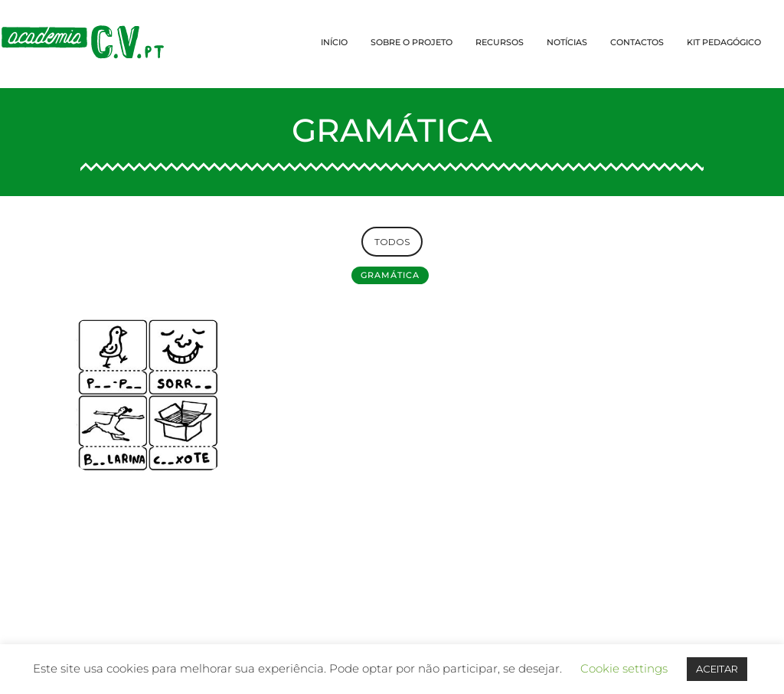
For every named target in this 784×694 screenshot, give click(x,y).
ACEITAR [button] (717, 669)
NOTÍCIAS (567, 42)
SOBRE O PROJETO (412, 42)
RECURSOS (500, 42)
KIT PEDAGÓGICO (724, 42)
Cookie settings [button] (624, 668)
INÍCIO (334, 42)
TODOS (392, 242)
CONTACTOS (637, 42)
